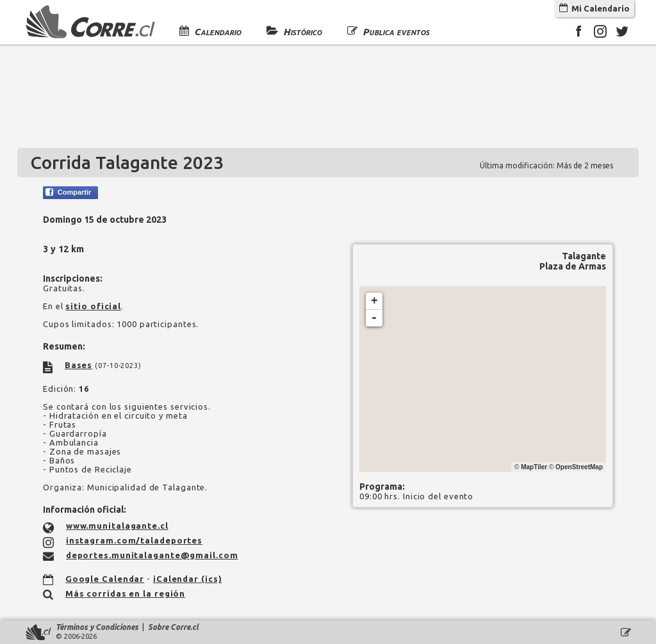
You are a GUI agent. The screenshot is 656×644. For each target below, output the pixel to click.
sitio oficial (93, 306)
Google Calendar (105, 579)
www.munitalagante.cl (117, 526)
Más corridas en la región (126, 593)
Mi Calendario (594, 8)
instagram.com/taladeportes (134, 540)
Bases (79, 365)
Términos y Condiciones (97, 627)
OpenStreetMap (579, 467)
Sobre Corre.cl (173, 627)
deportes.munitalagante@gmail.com (152, 555)
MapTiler (534, 467)
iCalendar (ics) (188, 579)
